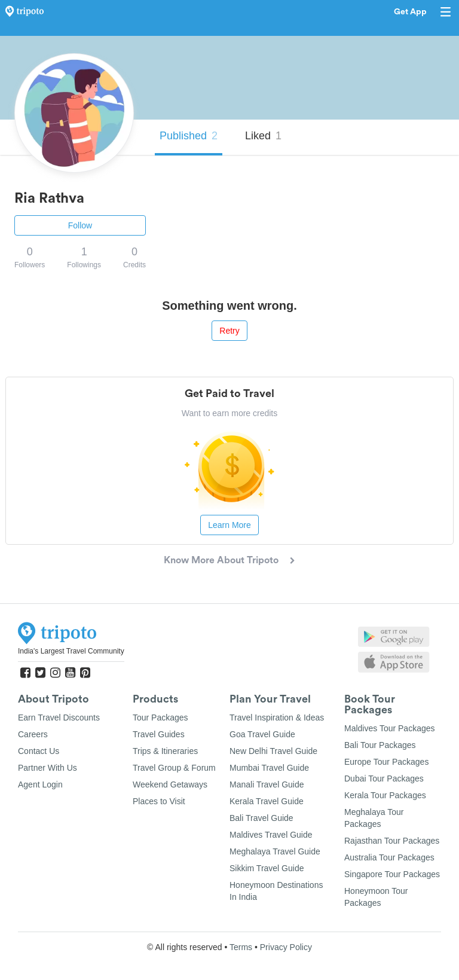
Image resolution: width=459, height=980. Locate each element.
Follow (80, 225)
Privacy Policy (286, 947)
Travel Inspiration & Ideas (277, 718)
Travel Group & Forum (174, 768)
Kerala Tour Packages (385, 795)
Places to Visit (159, 801)
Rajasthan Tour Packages (392, 841)
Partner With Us (48, 768)
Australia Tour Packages (389, 857)
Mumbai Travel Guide (269, 768)
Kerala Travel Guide (267, 801)
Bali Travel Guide (261, 818)
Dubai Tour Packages (384, 778)
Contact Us (39, 751)
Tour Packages (160, 718)
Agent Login (40, 784)
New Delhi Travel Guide (273, 751)
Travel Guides (159, 734)
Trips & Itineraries (165, 751)
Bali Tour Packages (380, 745)
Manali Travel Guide (267, 784)
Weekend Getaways (170, 784)
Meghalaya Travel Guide (275, 851)
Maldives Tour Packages (389, 728)
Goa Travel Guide (262, 734)
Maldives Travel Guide (271, 835)
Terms (241, 947)
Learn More (229, 525)
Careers (33, 734)
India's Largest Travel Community (71, 651)
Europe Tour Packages (386, 762)
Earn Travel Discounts (59, 718)
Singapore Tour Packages (392, 874)
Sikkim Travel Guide (267, 868)
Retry (229, 331)
